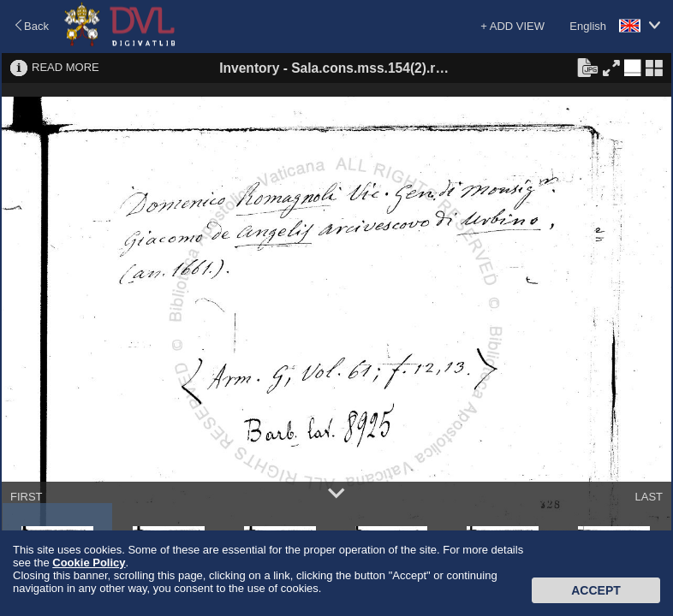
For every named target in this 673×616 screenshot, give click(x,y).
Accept (596, 590)
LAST (649, 497)
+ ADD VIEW (512, 26)
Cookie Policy (89, 563)
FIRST (27, 497)
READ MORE (66, 67)
